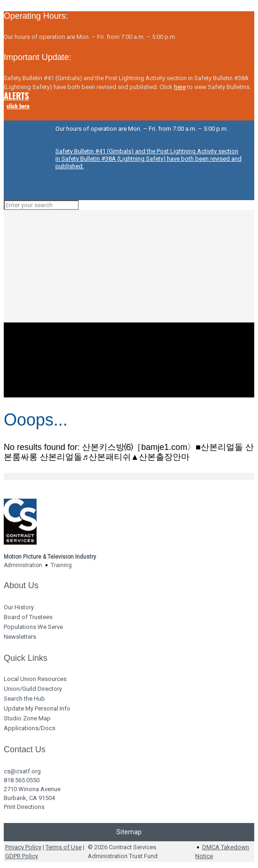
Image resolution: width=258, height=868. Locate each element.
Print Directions (24, 807)
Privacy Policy (23, 847)
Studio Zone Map (27, 718)
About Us (21, 585)
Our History (19, 607)
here (180, 87)
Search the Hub (24, 699)
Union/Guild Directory (33, 689)
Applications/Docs (30, 728)
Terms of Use (64, 847)
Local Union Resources (35, 679)
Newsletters (20, 637)
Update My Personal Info (37, 708)
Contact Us (25, 749)
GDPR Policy (22, 856)
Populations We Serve (33, 627)
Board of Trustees (28, 617)
